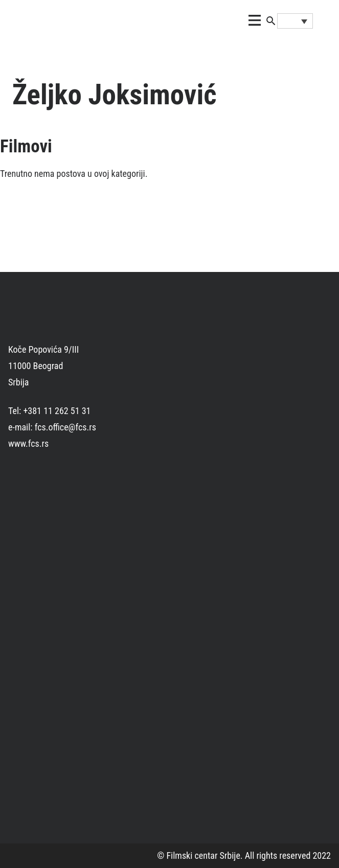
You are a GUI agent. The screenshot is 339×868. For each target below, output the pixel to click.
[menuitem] (295, 21)
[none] (295, 21)
